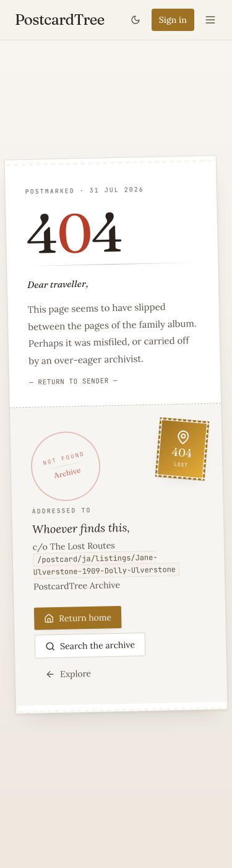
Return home (78, 618)
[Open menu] (210, 20)
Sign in (173, 20)
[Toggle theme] (135, 20)
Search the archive (90, 646)
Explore (68, 674)
